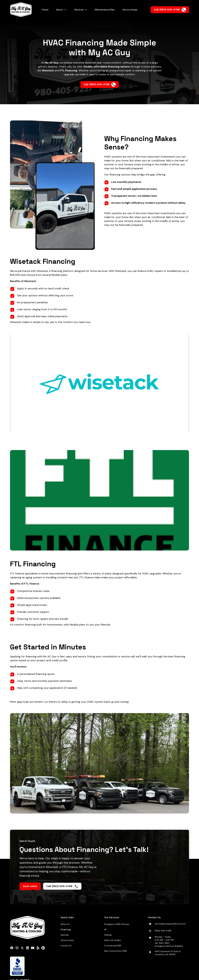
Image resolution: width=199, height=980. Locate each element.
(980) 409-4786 (163, 931)
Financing (66, 929)
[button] (61, 10)
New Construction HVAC (116, 951)
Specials (65, 935)
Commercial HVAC (113, 946)
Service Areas (67, 940)
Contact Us (66, 946)
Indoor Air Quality (113, 940)
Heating (108, 935)
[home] (23, 10)
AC (106, 929)
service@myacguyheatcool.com (170, 924)
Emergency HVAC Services (117, 924)
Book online (30, 886)
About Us (65, 924)
